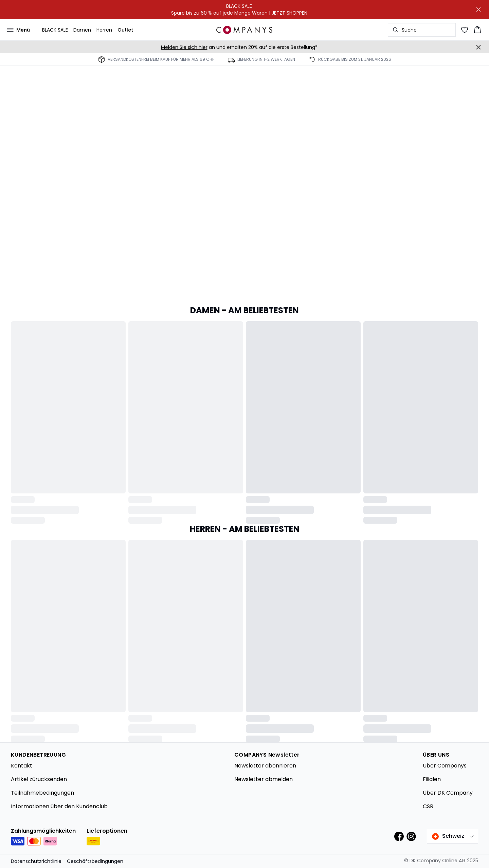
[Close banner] (478, 10)
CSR (428, 806)
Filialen (432, 779)
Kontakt (22, 766)
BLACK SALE (55, 30)
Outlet (125, 30)
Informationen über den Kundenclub (59, 806)
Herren (104, 30)
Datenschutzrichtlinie (36, 861)
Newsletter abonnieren (265, 766)
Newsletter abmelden (264, 779)
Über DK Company (448, 793)
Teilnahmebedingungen (42, 793)
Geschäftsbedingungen (95, 861)
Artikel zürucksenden (39, 779)
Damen (82, 30)
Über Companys (445, 766)
